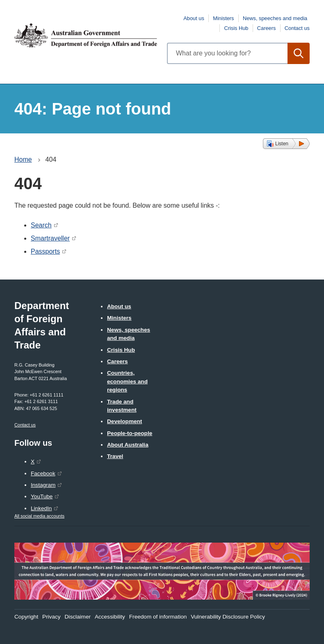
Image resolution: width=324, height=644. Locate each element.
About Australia (128, 445)
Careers (267, 28)
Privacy (51, 617)
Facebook (43, 473)
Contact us (297, 28)
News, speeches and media (275, 18)
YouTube (42, 496)
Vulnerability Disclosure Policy (228, 617)
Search (41, 225)
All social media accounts (39, 516)
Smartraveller (50, 238)
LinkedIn (41, 508)
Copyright (26, 617)
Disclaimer (78, 617)
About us (194, 18)
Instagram (43, 485)
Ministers (223, 18)
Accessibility (110, 617)
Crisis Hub (236, 28)
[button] (286, 144)
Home (23, 159)
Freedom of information (158, 617)
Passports (45, 251)
